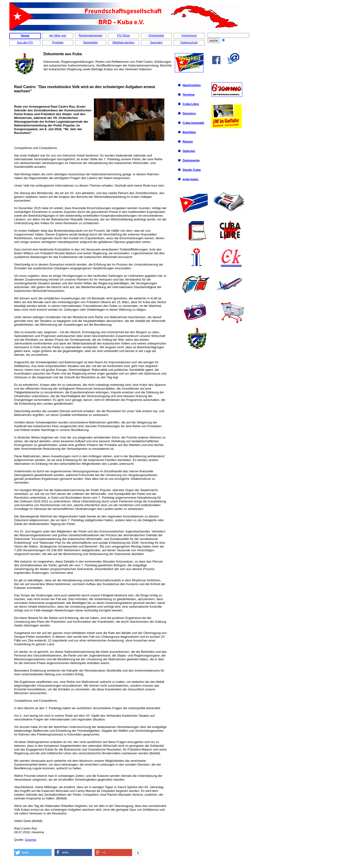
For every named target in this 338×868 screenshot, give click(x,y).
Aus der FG (25, 42)
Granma (31, 840)
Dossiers (189, 113)
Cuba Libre (191, 104)
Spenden (156, 42)
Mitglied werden (123, 42)
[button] (33, 852)
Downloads (156, 35)
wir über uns (58, 35)
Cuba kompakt (193, 123)
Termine (189, 95)
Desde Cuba (192, 170)
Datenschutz (189, 42)
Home (25, 36)
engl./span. (191, 179)
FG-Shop (123, 35)
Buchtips (189, 132)
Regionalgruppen (91, 35)
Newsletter (91, 42)
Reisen (188, 142)
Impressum (189, 35)
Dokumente (191, 160)
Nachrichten (192, 85)
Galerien (189, 151)
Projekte (58, 42)
